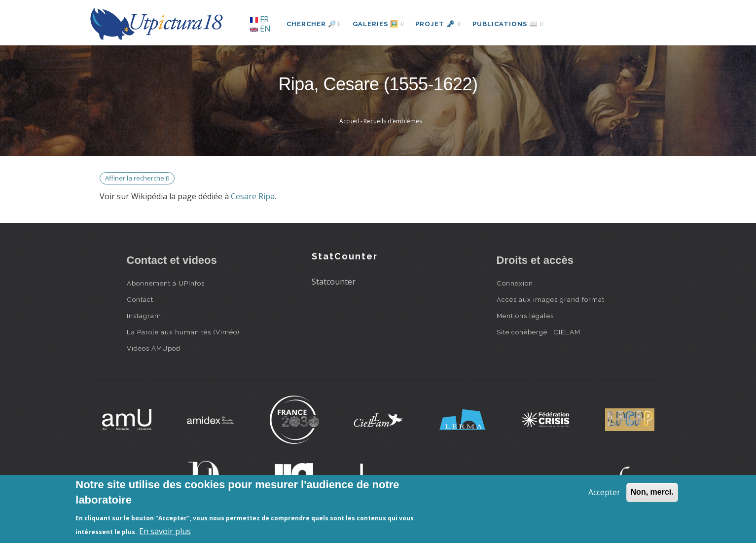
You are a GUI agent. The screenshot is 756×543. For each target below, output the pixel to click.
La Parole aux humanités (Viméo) (183, 332)
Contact (140, 299)
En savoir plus (165, 531)
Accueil (349, 121)
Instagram (144, 316)
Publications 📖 (509, 24)
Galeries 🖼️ (378, 24)
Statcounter (334, 282)
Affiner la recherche (137, 178)
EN (260, 29)
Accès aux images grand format (551, 299)
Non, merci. (652, 492)
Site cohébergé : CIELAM (539, 332)
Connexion (515, 283)
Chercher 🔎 (314, 24)
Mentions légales (525, 316)
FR (259, 19)
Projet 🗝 (439, 24)
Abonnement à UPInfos (166, 283)
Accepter (604, 492)
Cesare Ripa (253, 196)
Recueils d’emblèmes (393, 121)
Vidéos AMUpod (154, 348)
